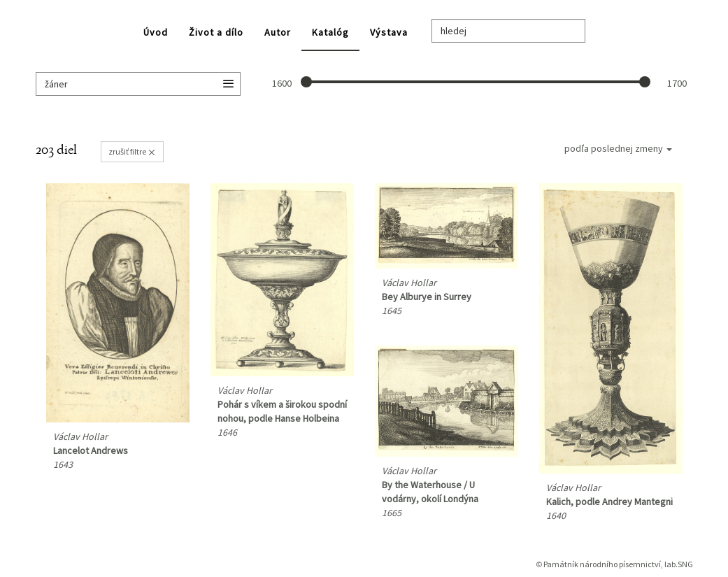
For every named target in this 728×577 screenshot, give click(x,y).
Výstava (389, 32)
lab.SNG (679, 564)
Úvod (156, 32)
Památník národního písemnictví (602, 564)
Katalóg (330, 32)
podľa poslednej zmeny (618, 148)
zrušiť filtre (132, 151)
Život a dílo (216, 32)
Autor (278, 32)
